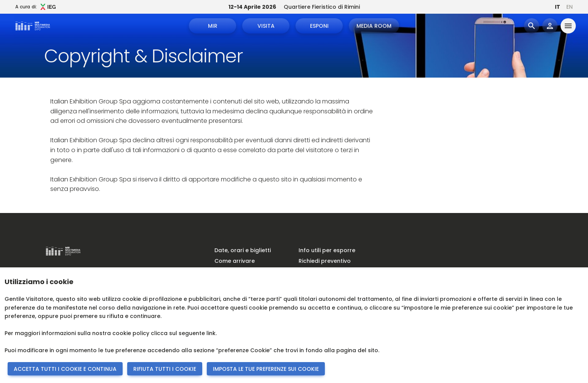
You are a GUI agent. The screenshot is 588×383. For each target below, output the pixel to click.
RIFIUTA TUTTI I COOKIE (165, 369)
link (211, 333)
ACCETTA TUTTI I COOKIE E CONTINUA (65, 369)
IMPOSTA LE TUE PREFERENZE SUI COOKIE (266, 369)
